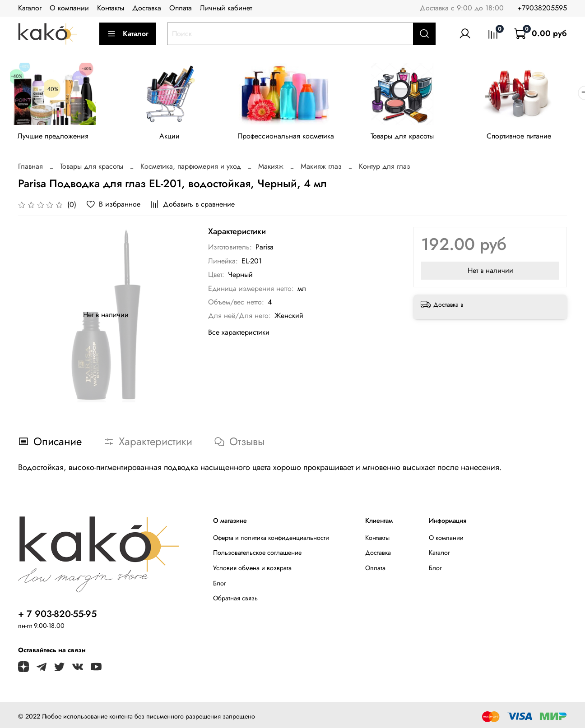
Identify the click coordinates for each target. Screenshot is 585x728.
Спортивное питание (531, 137)
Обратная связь (235, 600)
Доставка (147, 8)
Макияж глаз (321, 168)
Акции (174, 137)
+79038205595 (542, 8)
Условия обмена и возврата (252, 570)
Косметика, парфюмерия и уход (191, 168)
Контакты (111, 8)
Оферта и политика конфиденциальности (271, 539)
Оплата (181, 8)
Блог (220, 585)
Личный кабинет (226, 8)
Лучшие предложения (54, 137)
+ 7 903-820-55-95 (57, 615)
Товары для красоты (412, 137)
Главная (30, 168)
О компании (69, 8)
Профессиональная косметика (292, 137)
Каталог (30, 8)
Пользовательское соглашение (257, 554)
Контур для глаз (385, 168)
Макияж (271, 168)
